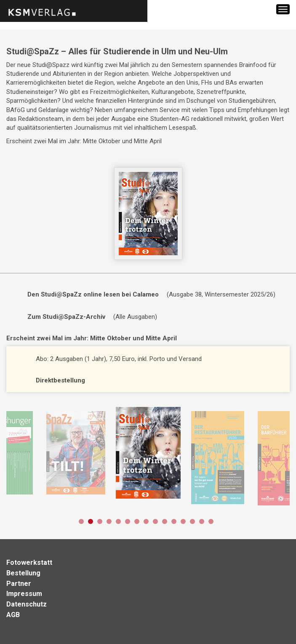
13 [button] (192, 521)
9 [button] (155, 521)
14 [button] (202, 521)
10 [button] (165, 521)
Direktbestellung (60, 380)
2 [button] (91, 521)
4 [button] (109, 521)
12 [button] (183, 521)
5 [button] (118, 521)
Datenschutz (27, 604)
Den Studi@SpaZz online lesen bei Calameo (93, 294)
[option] (76, 453)
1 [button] (81, 521)
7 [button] (137, 521)
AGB (13, 615)
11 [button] (174, 521)
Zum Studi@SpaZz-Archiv (66, 317)
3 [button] (100, 521)
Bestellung (23, 573)
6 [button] (128, 521)
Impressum (24, 594)
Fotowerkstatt (29, 562)
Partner (19, 584)
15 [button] (211, 521)
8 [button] (146, 521)
